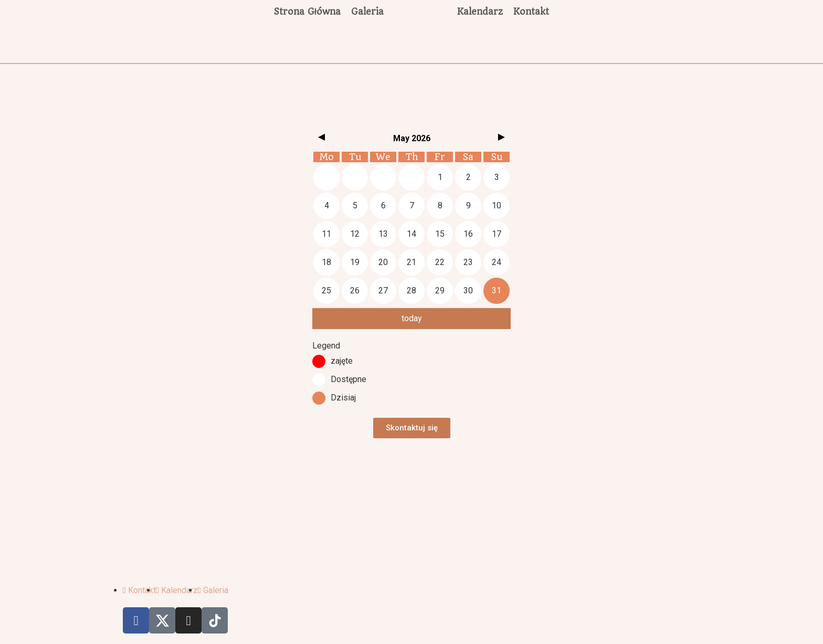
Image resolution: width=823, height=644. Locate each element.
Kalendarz (480, 12)
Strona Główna (307, 12)
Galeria (367, 12)
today (412, 318)
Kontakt (531, 12)
